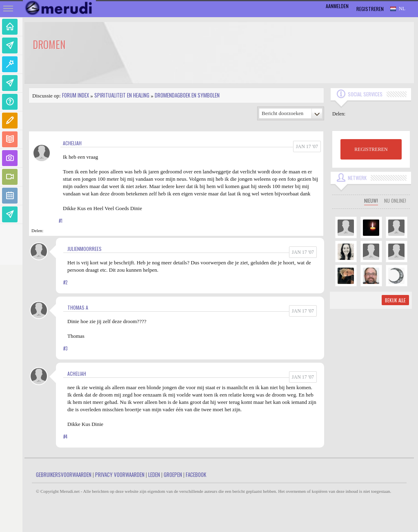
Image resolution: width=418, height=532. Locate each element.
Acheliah (72, 143)
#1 (61, 221)
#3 (65, 348)
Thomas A (78, 307)
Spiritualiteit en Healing (122, 95)
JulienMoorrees (84, 249)
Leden (154, 474)
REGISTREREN (371, 149)
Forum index (76, 95)
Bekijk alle (395, 300)
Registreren (370, 9)
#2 (65, 282)
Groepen (173, 474)
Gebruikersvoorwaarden (64, 474)
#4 (65, 437)
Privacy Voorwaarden (120, 474)
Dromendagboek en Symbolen (187, 95)
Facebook (196, 474)
